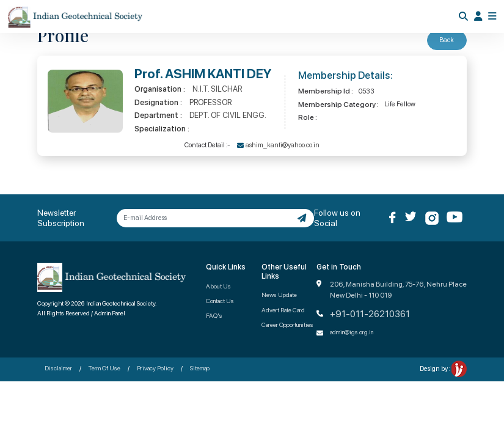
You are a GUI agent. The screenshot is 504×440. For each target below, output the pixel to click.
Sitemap (200, 368)
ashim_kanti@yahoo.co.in (283, 145)
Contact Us (220, 301)
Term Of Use (104, 368)
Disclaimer (58, 368)
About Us (218, 286)
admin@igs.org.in (352, 332)
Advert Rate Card (283, 310)
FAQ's (214, 315)
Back (447, 40)
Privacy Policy (155, 368)
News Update (279, 295)
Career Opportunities (287, 324)
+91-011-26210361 (370, 314)
